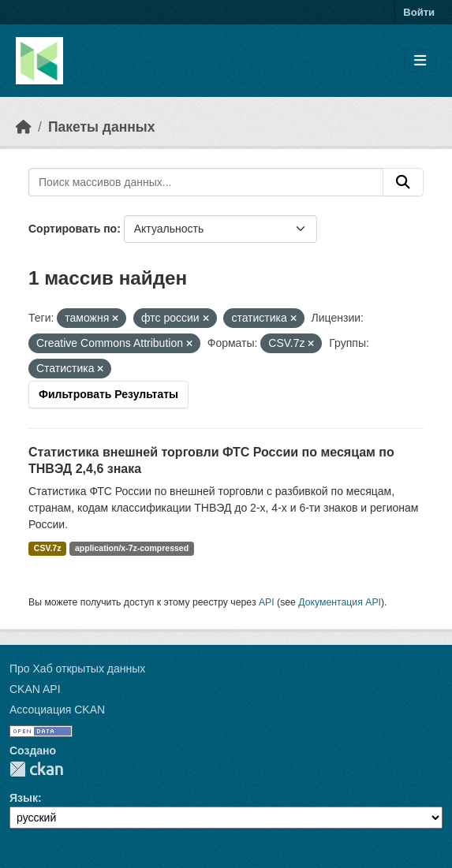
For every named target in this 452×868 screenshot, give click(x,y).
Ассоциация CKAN (57, 710)
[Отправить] (403, 182)
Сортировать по (73, 229)
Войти (419, 12)
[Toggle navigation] (420, 61)
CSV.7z (48, 548)
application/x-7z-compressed (132, 548)
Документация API (340, 602)
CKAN (36, 769)
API (267, 602)
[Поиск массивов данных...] (206, 182)
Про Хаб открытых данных (77, 669)
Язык (24, 798)
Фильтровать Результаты (108, 394)
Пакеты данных (102, 127)
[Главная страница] (24, 127)
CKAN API (35, 689)
